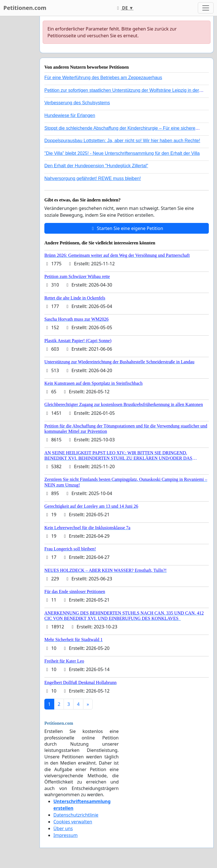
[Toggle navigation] (206, 8)
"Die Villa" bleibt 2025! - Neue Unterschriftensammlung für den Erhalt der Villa (122, 153)
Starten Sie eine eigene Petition (127, 228)
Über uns (63, 828)
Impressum (66, 835)
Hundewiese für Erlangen (70, 115)
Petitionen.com (25, 8)
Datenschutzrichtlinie (76, 815)
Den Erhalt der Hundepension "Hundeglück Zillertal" (96, 166)
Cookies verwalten (73, 822)
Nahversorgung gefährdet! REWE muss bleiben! (93, 178)
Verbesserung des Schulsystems (77, 103)
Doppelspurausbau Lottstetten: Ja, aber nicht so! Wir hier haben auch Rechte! (122, 141)
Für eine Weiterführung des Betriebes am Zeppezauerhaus (103, 78)
